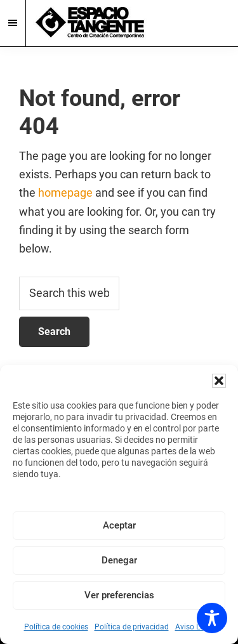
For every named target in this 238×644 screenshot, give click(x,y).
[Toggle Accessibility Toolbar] (212, 618)
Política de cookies (56, 627)
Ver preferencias (119, 595)
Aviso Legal (195, 627)
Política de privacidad (132, 627)
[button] (219, 381)
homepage (65, 193)
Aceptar (119, 525)
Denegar (119, 560)
